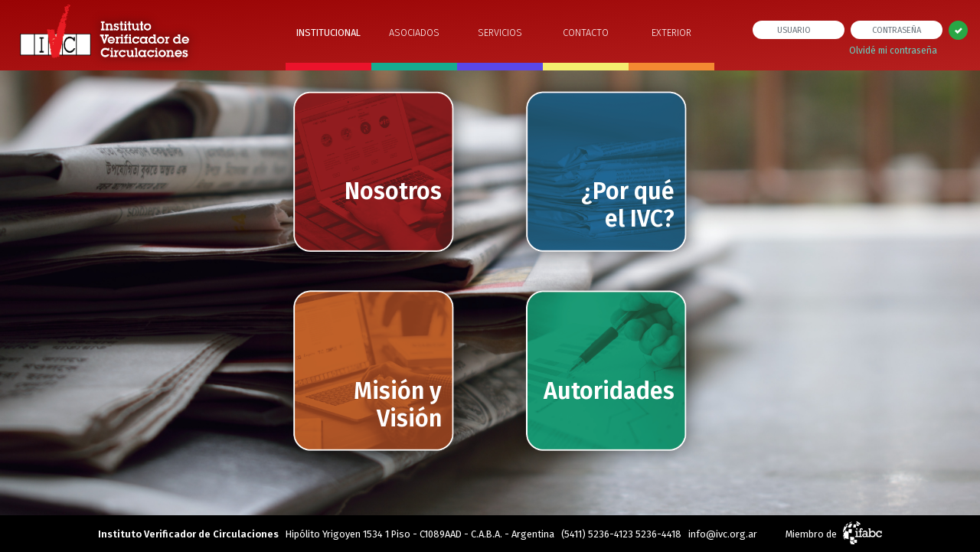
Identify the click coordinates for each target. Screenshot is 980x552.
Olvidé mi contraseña (893, 51)
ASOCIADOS (414, 33)
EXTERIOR (671, 33)
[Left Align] (958, 30)
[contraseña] (897, 30)
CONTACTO (586, 33)
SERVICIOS (500, 33)
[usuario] (799, 30)
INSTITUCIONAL (328, 33)
